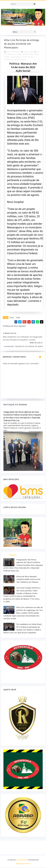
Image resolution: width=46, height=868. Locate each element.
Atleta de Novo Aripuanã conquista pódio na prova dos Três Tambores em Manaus (28, 579)
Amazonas (12, 55)
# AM (18, 318)
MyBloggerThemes (23, 864)
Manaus (31, 57)
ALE (37, 52)
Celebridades (16, 57)
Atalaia (19, 55)
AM (5, 55)
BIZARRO (26, 55)
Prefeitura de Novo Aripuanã (15, 60)
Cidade (24, 57)
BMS (32, 55)
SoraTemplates (22, 860)
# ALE (12, 318)
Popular (13, 555)
